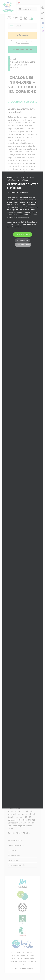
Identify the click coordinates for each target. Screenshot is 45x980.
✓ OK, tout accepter (22, 234)
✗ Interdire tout (23, 245)
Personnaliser (23, 241)
